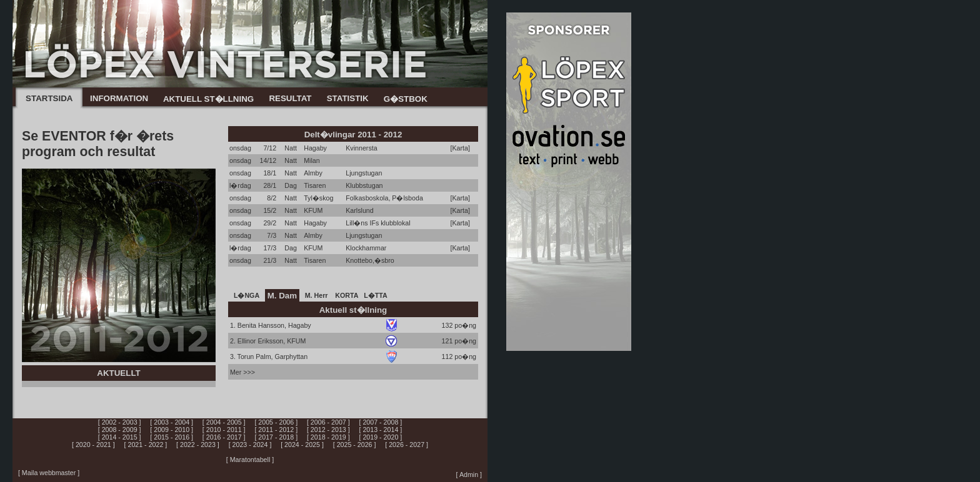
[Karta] (460, 148)
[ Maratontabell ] (250, 460)
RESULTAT (290, 98)
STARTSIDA (49, 98)
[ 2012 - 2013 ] (328, 430)
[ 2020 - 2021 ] (93, 445)
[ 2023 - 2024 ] (250, 445)
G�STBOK (406, 99)
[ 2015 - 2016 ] (172, 437)
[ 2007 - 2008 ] (381, 422)
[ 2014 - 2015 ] (120, 437)
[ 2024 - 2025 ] (302, 445)
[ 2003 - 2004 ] (172, 422)
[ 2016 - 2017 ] (224, 437)
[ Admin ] (469, 475)
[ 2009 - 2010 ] (172, 430)
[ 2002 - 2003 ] (120, 422)
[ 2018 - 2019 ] (328, 437)
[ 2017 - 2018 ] (276, 437)
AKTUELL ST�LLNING (208, 99)
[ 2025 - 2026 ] (355, 445)
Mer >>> (242, 372)
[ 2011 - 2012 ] (276, 430)
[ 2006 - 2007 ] (328, 422)
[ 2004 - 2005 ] (224, 422)
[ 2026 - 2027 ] (407, 445)
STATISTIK (348, 98)
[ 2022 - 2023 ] (198, 445)
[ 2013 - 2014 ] (381, 430)
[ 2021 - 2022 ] (146, 445)
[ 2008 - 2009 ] (120, 430)
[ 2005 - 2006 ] (276, 422)
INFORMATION (119, 98)
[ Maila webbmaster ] (49, 473)
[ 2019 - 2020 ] (381, 437)
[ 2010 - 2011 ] (224, 430)
